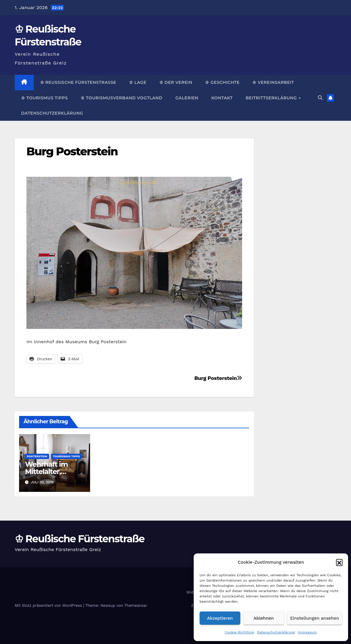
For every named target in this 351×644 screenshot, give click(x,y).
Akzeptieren (220, 618)
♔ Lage (138, 82)
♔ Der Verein (176, 82)
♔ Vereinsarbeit (273, 82)
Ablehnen (264, 618)
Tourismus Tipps (66, 456)
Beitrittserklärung (272, 98)
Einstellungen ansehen (315, 618)
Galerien (187, 98)
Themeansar (136, 605)
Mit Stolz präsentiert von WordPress (49, 605)
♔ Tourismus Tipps (44, 98)
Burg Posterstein (72, 151)
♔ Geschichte (222, 82)
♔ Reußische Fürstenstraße (78, 82)
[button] (339, 562)
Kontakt (222, 98)
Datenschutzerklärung (276, 632)
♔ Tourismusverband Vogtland (122, 98)
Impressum (308, 632)
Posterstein (37, 456)
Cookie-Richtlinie (239, 632)
